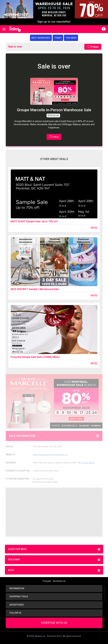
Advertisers (16, 605)
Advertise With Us (54, 623)
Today (58, 38)
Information (16, 588)
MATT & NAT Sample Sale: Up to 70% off (34, 221)
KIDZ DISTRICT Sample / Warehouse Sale (35, 289)
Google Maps (88, 463)
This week (71, 38)
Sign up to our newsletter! (54, 22)
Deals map (54, 560)
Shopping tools (18, 597)
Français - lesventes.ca (54, 581)
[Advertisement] (54, 512)
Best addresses (41, 38)
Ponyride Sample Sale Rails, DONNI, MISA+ (35, 357)
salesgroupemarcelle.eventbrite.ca (50, 455)
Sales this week (54, 549)
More (94, 228)
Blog (54, 570)
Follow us (15, 613)
